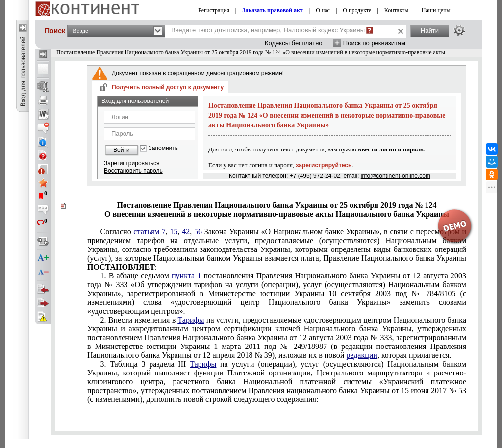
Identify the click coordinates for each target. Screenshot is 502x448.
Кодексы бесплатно (294, 43)
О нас (323, 10)
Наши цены (436, 10)
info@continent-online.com (396, 176)
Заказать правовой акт (273, 10)
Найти (430, 31)
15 (174, 232)
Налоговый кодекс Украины (325, 30)
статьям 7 (149, 232)
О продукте (357, 10)
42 (186, 232)
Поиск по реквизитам (374, 43)
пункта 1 (186, 276)
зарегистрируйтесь (324, 165)
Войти (122, 150)
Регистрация (214, 10)
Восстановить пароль (133, 171)
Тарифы (191, 320)
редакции (362, 355)
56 (198, 232)
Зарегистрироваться (132, 163)
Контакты (397, 10)
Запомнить (163, 148)
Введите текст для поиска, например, (268, 30)
